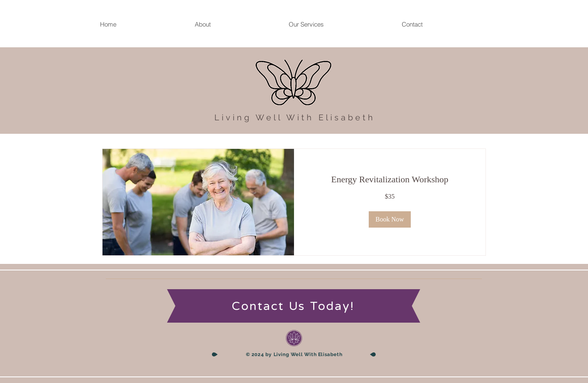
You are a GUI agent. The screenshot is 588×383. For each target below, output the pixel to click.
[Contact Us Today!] (294, 306)
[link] (390, 179)
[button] (390, 219)
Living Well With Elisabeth (295, 117)
